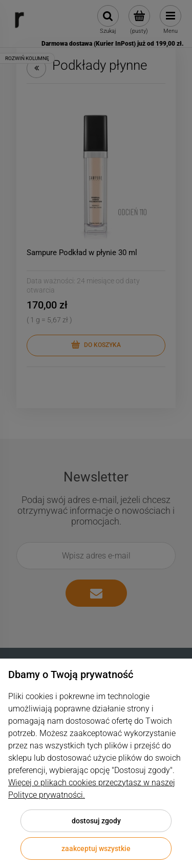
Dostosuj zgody (96, 821)
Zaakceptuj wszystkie (96, 848)
